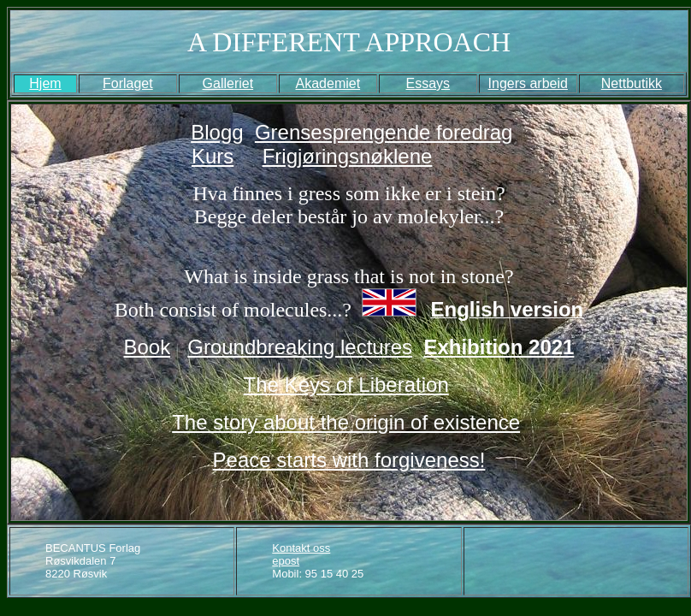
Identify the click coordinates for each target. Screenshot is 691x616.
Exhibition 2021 (499, 347)
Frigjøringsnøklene (348, 156)
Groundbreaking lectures (300, 347)
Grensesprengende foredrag (384, 132)
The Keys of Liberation (346, 385)
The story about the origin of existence (346, 422)
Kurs (213, 156)
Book (148, 347)
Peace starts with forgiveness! (349, 460)
